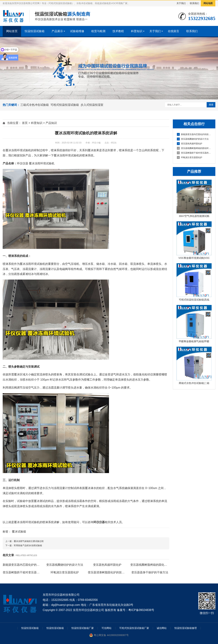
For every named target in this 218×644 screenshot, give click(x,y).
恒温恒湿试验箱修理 (186, 628)
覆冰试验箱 (19, 532)
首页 (25, 123)
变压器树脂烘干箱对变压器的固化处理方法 (194, 153)
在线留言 (174, 31)
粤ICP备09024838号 (141, 610)
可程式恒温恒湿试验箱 (65, 105)
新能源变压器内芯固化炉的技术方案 (194, 134)
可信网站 (107, 628)
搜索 (211, 105)
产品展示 (57, 31)
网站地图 (208, 3)
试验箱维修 (77, 31)
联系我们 (194, 3)
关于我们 (181, 3)
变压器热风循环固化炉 (190, 144)
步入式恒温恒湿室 (92, 105)
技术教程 (118, 31)
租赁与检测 (98, 31)
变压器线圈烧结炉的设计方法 (193, 139)
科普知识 (137, 31)
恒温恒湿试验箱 (35, 31)
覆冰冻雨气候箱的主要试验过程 (29, 541)
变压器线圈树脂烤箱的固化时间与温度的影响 (194, 148)
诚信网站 (162, 628)
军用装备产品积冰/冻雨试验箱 (28, 545)
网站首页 (12, 31)
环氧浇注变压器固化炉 (190, 157)
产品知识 (51, 123)
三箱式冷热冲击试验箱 (35, 105)
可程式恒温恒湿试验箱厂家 (134, 628)
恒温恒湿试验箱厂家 (83, 628)
